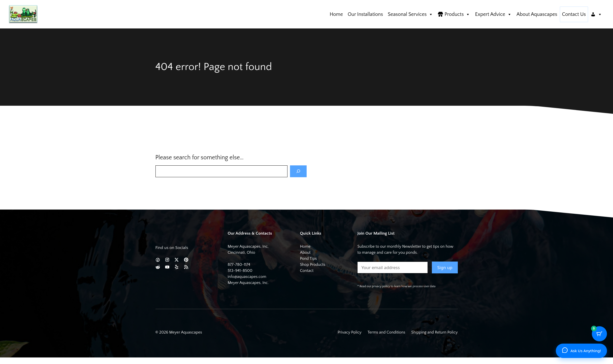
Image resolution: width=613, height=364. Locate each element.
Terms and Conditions (386, 332)
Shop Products (312, 265)
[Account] (596, 14)
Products (457, 14)
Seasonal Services (410, 14)
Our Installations (365, 14)
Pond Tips (308, 259)
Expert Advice (493, 14)
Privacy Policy (350, 332)
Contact (307, 271)
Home (336, 14)
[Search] (298, 171)
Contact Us (574, 14)
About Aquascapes (537, 14)
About (305, 252)
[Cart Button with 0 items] (599, 334)
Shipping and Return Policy (434, 332)
